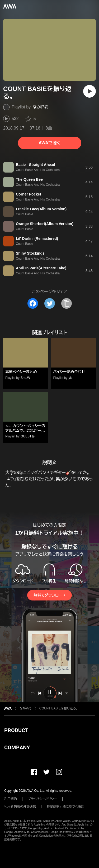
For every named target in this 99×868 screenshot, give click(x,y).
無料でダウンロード (49, 595)
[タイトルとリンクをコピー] (67, 303)
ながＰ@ (41, 107)
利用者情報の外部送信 (20, 807)
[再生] (89, 91)
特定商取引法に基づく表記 (65, 807)
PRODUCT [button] (16, 730)
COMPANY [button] (17, 747)
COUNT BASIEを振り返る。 (59, 708)
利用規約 (11, 799)
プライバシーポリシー (42, 799)
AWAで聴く (49, 143)
